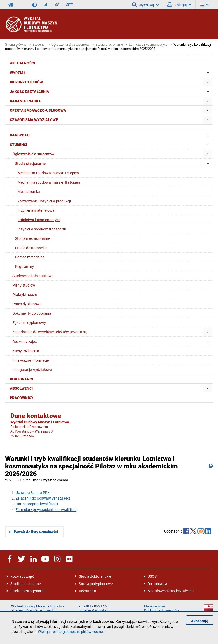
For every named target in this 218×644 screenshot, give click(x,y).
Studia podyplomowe (96, 584)
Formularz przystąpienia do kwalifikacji (47, 510)
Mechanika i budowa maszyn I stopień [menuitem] (48, 173)
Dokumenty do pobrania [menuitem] (32, 313)
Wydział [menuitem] (111, 72)
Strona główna (16, 45)
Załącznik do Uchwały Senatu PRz (43, 498)
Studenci (39, 45)
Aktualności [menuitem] (22, 63)
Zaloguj (179, 5)
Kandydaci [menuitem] (111, 135)
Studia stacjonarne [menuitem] (114, 163)
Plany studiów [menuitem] (24, 285)
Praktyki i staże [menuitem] (25, 294)
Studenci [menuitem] (111, 144)
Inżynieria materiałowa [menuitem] (36, 210)
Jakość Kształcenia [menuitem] (111, 91)
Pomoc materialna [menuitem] (30, 257)
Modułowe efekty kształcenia (171, 591)
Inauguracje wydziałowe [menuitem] (32, 370)
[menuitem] (208, 82)
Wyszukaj (145, 5)
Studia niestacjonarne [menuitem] (33, 238)
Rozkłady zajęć (22, 576)
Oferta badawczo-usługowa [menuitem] (38, 110)
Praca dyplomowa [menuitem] (27, 304)
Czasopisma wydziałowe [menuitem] (34, 120)
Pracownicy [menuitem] (22, 398)
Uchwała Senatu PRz (32, 492)
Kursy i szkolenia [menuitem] (26, 351)
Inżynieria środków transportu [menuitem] (42, 229)
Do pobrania (157, 584)
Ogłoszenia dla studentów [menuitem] (33, 154)
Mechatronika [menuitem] (29, 192)
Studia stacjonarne (109, 45)
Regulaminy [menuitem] (24, 266)
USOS (152, 576)
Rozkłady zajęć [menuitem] (112, 341)
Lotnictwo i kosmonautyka (148, 45)
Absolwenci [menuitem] (21, 388)
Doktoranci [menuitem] (21, 379)
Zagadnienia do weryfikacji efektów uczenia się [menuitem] (50, 332)
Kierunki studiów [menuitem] (26, 82)
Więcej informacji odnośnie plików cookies (71, 631)
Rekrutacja (87, 591)
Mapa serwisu (154, 606)
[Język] (204, 5)
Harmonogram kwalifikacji (37, 504)
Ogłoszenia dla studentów (70, 45)
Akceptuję (200, 621)
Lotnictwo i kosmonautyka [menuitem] (39, 220)
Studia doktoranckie (95, 576)
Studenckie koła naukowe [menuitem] (33, 276)
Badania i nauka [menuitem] (25, 101)
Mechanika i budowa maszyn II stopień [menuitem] (49, 182)
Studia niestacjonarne (28, 591)
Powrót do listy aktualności (36, 532)
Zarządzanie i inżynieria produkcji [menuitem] (44, 201)
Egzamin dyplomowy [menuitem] (29, 323)
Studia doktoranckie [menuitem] (31, 248)
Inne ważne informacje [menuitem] (31, 360)
